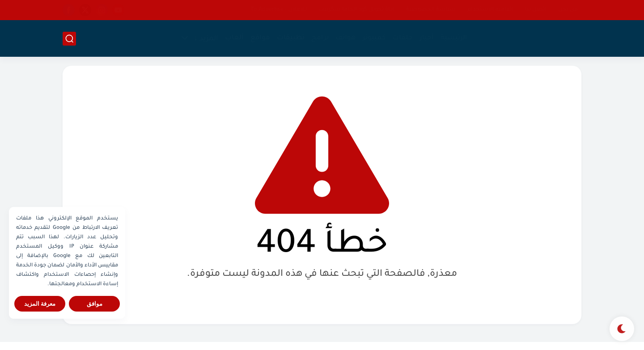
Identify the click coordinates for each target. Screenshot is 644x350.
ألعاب (234, 38)
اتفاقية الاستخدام (490, 10)
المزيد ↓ (206, 39)
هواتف (346, 38)
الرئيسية (454, 38)
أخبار (427, 38)
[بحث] (69, 39)
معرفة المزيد (40, 304)
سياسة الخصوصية (431, 10)
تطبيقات (291, 38)
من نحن (568, 10)
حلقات (402, 38)
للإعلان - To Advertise (279, 10)
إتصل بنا (536, 10)
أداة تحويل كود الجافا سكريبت (356, 10)
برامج (320, 38)
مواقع (260, 38)
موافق (95, 304)
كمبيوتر (374, 38)
